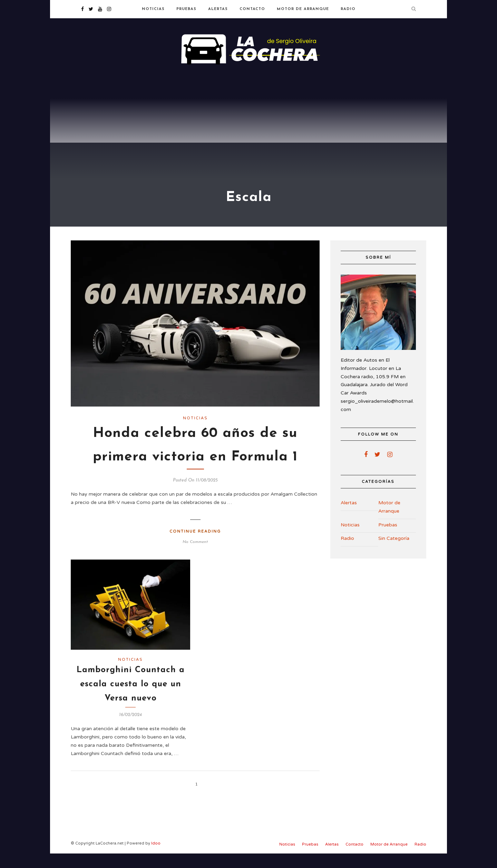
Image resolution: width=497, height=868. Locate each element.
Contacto (252, 9)
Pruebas (186, 9)
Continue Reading (195, 546)
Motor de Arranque (303, 9)
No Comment (195, 556)
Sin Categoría (394, 553)
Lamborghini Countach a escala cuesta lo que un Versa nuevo (131, 698)
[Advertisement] (248, 124)
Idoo (156, 857)
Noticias (153, 9)
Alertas (218, 9)
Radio (348, 9)
